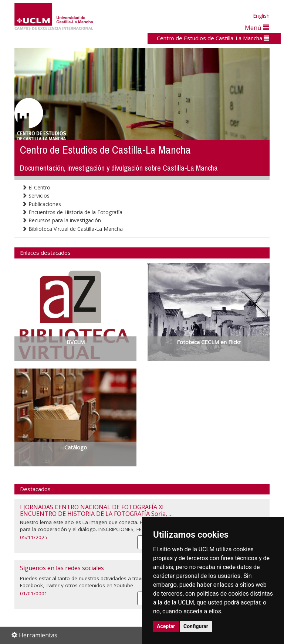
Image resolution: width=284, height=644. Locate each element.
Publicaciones (41, 204)
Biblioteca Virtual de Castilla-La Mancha (72, 229)
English (261, 16)
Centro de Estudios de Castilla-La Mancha (213, 38)
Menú (257, 28)
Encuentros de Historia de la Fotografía (72, 212)
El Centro (36, 187)
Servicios (36, 196)
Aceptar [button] (166, 626)
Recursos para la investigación (61, 220)
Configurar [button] (196, 626)
